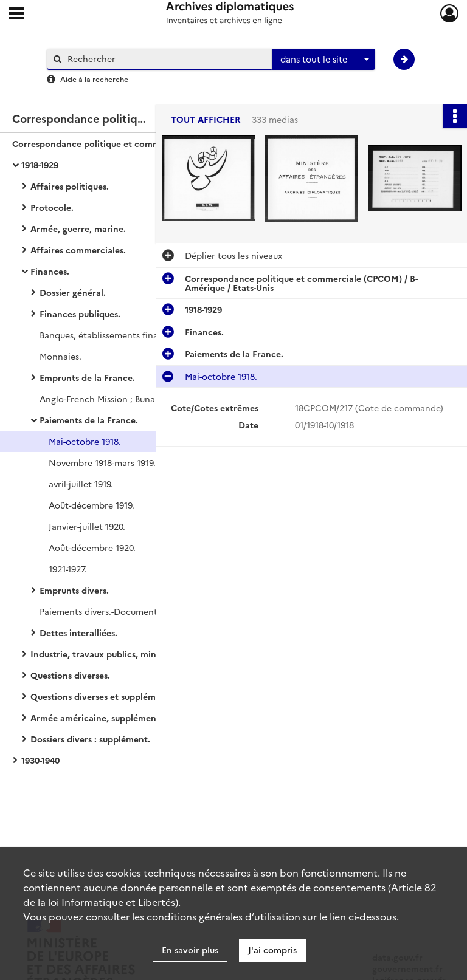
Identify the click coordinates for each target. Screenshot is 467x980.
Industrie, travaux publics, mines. (99, 654)
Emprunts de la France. (87, 377)
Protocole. (52, 207)
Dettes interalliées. (78, 632)
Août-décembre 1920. (92, 547)
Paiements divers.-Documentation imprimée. (132, 611)
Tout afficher (206, 119)
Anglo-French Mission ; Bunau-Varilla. (115, 399)
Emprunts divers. (74, 590)
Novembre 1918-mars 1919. (102, 462)
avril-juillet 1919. (81, 484)
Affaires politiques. (70, 186)
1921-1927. (68, 569)
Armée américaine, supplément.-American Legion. (134, 718)
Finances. (50, 271)
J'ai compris (272, 950)
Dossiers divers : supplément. (90, 739)
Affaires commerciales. (78, 250)
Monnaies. (61, 356)
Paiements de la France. (89, 420)
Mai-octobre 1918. (85, 441)
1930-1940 (40, 760)
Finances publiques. (80, 314)
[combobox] (323, 60)
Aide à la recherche (94, 79)
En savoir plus (190, 950)
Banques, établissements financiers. (112, 335)
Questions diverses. (70, 675)
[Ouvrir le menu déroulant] (16, 15)
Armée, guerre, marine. (78, 228)
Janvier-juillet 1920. (87, 526)
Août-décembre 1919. (92, 505)
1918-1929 (40, 165)
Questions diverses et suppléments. (103, 696)
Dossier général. (73, 292)
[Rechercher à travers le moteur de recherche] (165, 59)
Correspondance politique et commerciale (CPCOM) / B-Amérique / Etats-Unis (134, 143)
